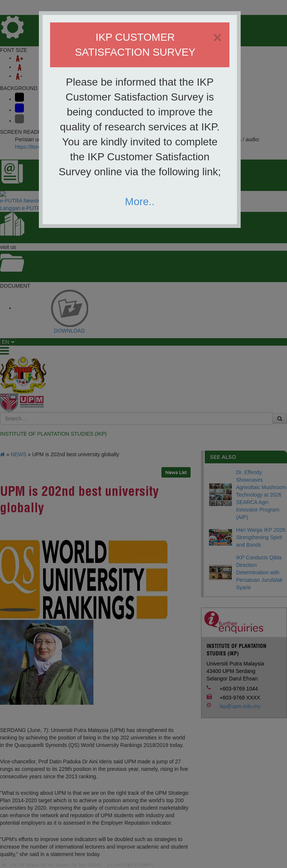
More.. (140, 202)
